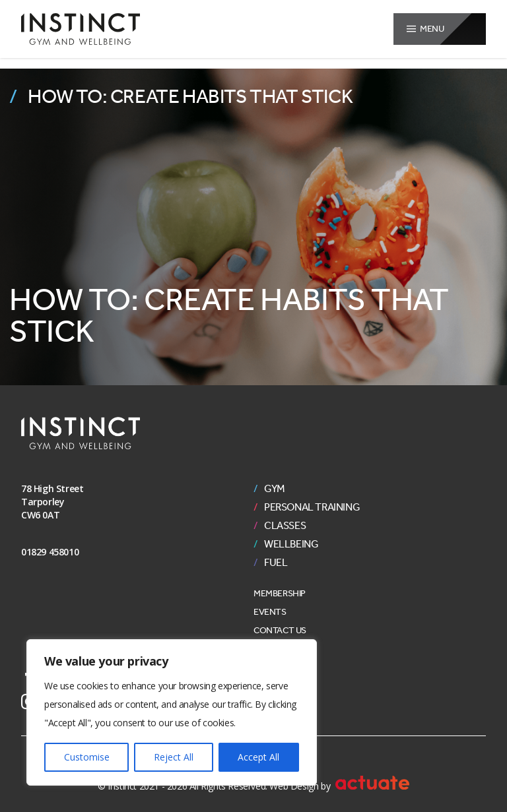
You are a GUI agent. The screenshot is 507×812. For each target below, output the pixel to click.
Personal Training (312, 507)
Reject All (174, 757)
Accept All (258, 757)
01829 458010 (50, 552)
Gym (275, 489)
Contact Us (280, 630)
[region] (172, 712)
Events (270, 612)
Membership (280, 593)
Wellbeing (291, 544)
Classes (285, 526)
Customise (87, 757)
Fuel (276, 563)
